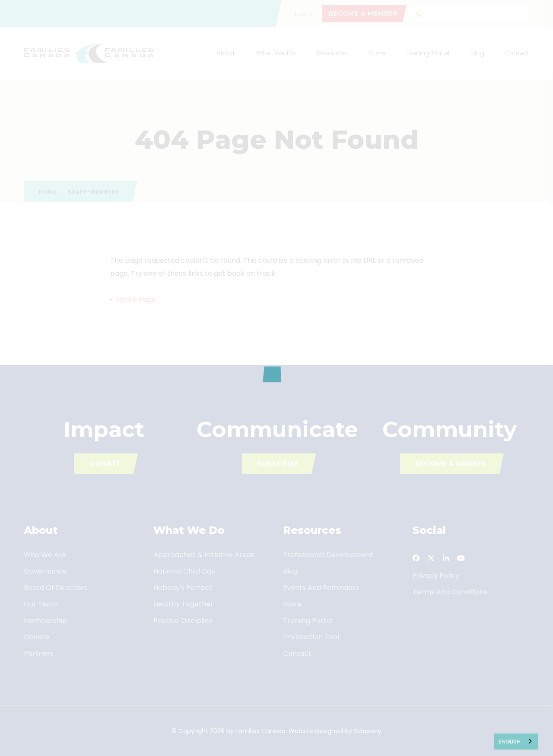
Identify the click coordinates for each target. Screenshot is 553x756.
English (510, 742)
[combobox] (516, 742)
